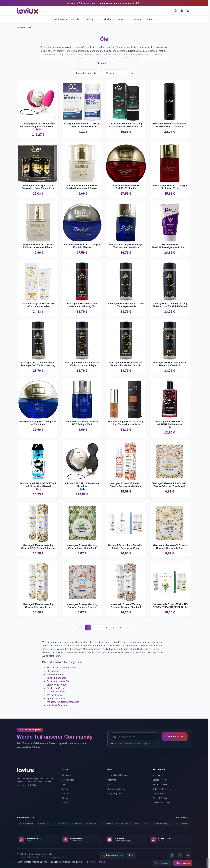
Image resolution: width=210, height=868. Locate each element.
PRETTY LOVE (44, 824)
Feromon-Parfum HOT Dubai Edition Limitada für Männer (38, 246)
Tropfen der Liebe (56, 692)
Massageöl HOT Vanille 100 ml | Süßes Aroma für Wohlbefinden (170, 305)
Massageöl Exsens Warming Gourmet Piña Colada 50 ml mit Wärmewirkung (38, 547)
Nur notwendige (162, 863)
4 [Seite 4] (107, 627)
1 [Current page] (88, 627)
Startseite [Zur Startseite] (21, 27)
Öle (30, 27)
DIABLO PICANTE (123, 824)
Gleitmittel (77, 19)
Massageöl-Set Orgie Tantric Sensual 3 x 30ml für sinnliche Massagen (38, 187)
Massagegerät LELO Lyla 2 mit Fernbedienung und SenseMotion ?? (38, 125)
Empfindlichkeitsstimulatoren (61, 668)
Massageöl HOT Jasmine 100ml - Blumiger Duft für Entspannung (38, 364)
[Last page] (127, 627)
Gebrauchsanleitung (116, 789)
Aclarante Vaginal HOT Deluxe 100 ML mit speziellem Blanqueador (38, 305)
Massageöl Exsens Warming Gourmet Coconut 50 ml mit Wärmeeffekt (126, 606)
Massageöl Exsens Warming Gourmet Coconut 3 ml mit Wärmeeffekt (82, 606)
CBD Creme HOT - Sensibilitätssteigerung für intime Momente (170, 246)
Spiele (65, 789)
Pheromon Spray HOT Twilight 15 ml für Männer (38, 423)
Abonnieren (175, 736)
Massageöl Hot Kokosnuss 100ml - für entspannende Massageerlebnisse (126, 305)
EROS (147, 824)
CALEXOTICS (76, 824)
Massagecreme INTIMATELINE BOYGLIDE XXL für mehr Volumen (170, 125)
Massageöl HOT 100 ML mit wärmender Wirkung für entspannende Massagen (82, 305)
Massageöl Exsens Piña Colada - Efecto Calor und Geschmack (170, 485)
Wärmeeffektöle (55, 695)
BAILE (137, 824)
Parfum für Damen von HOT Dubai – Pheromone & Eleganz (82, 187)
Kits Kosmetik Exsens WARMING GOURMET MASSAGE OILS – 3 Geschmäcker (170, 606)
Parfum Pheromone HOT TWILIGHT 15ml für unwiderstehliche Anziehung (126, 187)
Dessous (124, 19)
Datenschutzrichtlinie (162, 789)
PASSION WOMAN (26, 824)
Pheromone (53, 671)
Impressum (158, 775)
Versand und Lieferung (118, 775)
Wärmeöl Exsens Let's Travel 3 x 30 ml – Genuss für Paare (126, 547)
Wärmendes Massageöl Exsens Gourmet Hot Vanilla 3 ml (170, 547)
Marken (150, 19)
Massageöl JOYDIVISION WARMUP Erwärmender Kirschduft (170, 423)
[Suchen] (176, 11)
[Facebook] (172, 855)
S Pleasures (106, 824)
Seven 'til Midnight (161, 824)
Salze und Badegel (56, 678)
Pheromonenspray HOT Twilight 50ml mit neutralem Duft (126, 246)
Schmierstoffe (68, 780)
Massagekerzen (55, 674)
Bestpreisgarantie (115, 794)
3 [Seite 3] (101, 627)
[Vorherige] (81, 627)
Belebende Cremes (57, 688)
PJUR (175, 824)
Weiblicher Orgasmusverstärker (63, 702)
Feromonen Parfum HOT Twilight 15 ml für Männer (82, 246)
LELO (184, 824)
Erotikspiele (108, 19)
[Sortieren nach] (115, 73)
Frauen (65, 798)
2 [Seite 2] (94, 627)
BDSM (137, 19)
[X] (180, 855)
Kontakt (111, 784)
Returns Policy (159, 794)
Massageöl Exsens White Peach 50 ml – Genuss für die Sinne (126, 485)
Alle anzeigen (183, 818)
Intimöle (92, 19)
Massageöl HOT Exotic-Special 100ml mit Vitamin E (170, 364)
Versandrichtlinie (160, 784)
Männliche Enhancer (57, 705)
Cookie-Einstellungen (162, 803)
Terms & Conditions (161, 798)
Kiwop (65, 857)
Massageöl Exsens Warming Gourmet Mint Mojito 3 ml (82, 547)
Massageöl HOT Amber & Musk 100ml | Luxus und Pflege (82, 364)
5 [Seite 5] (113, 627)
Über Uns (112, 780)
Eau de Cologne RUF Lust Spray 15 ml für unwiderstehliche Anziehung (126, 423)
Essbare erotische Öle (58, 681)
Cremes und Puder (56, 685)
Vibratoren (67, 775)
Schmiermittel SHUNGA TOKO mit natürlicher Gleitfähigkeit (38, 485)
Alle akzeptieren (183, 863)
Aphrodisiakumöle (56, 698)
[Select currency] (131, 855)
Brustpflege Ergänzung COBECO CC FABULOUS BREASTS (82, 125)
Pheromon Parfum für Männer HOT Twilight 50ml (82, 423)
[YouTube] (188, 855)
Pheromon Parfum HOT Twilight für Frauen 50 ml (170, 187)
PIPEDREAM (91, 824)
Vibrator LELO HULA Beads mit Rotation (82, 485)
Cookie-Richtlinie (98, 862)
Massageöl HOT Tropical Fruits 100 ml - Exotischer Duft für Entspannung (126, 364)
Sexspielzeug (60, 19)
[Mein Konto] (182, 11)
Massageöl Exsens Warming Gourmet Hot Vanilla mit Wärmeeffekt (38, 606)
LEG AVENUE (60, 824)
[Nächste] (120, 627)
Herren (65, 803)
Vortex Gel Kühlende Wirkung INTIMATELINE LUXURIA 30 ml (126, 125)
